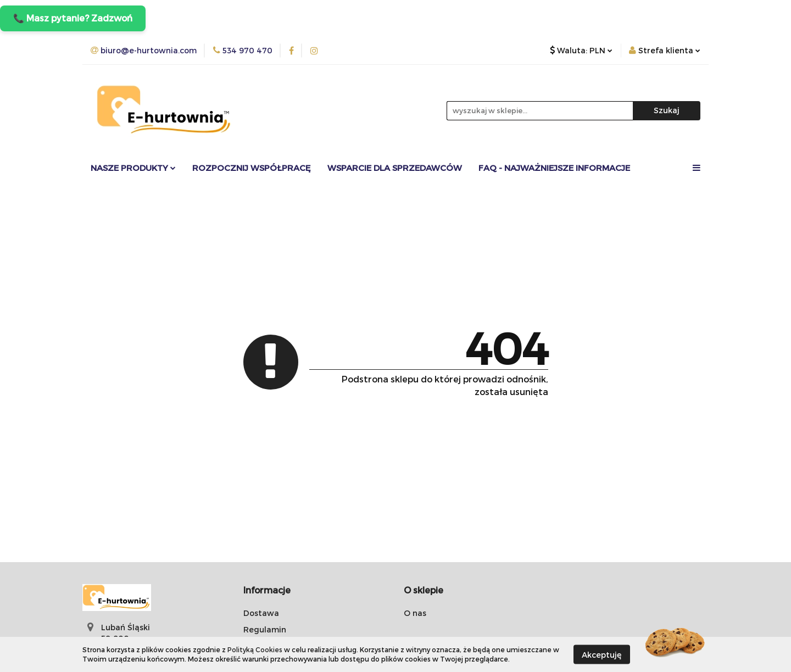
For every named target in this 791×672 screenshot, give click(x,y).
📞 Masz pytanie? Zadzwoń (73, 18)
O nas (415, 613)
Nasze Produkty (133, 168)
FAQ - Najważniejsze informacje (554, 168)
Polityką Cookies (255, 649)
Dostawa (261, 613)
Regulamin (265, 629)
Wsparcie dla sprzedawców (395, 168)
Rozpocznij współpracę (252, 168)
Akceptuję (602, 654)
